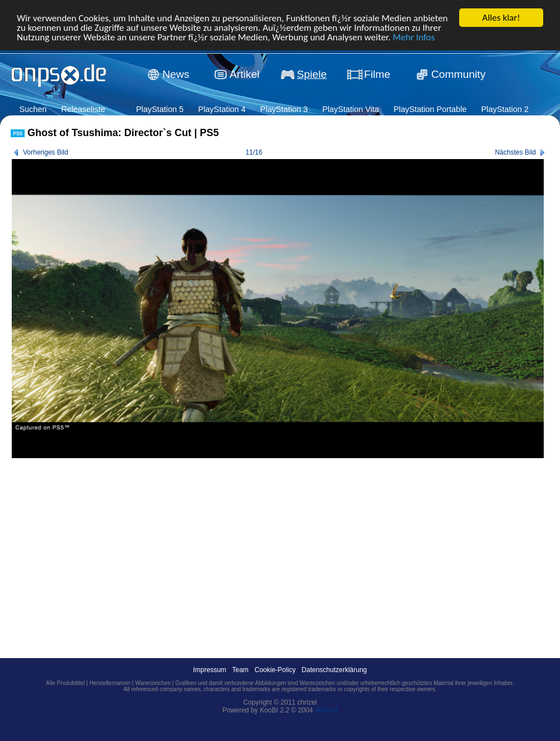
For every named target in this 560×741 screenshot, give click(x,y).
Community (458, 74)
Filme (377, 74)
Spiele (312, 74)
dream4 (326, 710)
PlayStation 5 (160, 109)
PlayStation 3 (284, 109)
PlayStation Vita (350, 109)
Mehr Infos (414, 37)
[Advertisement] (204, 546)
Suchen (33, 109)
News (176, 74)
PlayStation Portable (430, 109)
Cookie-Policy (275, 670)
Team (241, 670)
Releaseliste (83, 109)
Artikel (244, 74)
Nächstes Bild (515, 152)
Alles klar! (501, 18)
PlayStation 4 (222, 109)
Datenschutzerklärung (335, 670)
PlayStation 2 (505, 109)
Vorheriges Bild (46, 152)
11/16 (254, 152)
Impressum (210, 670)
